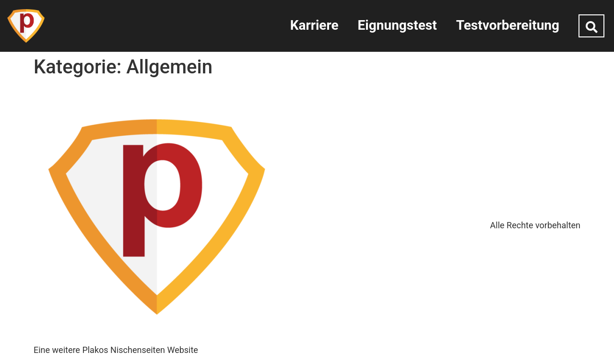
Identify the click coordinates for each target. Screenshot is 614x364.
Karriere (314, 25)
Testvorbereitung (508, 25)
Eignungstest (397, 25)
